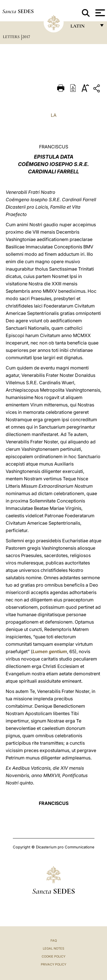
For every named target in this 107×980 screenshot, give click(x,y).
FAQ (54, 940)
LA (54, 115)
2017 (26, 37)
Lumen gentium (50, 651)
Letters (12, 37)
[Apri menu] (99, 13)
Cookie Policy (53, 956)
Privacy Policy (53, 964)
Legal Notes (53, 948)
